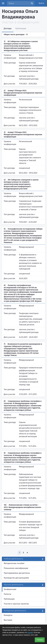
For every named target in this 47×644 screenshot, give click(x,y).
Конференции (10, 589)
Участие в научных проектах (16, 604)
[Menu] (3, 3)
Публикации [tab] (21, 28)
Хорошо (40, 640)
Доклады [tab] (8, 28)
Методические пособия (14, 563)
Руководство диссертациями (16, 578)
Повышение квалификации (16, 568)
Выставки (8, 620)
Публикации (9, 599)
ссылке (30, 632)
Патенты (7, 594)
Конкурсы (8, 615)
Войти (41, 3)
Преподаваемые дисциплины (17, 573)
